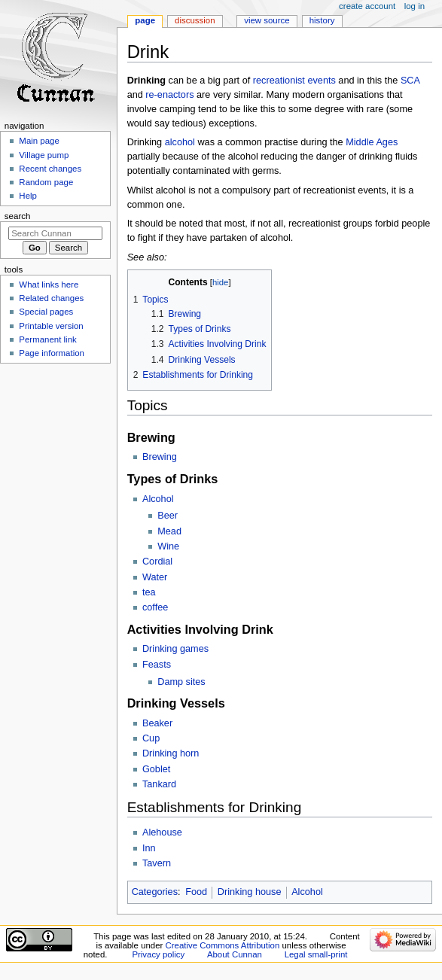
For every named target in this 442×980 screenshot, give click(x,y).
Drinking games (175, 649)
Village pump (44, 155)
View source (267, 20)
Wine (168, 546)
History (322, 20)
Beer (168, 516)
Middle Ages (372, 142)
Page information (52, 353)
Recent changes (50, 169)
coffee (155, 607)
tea (149, 592)
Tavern (157, 863)
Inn (149, 848)
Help (28, 196)
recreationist (279, 81)
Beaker (157, 723)
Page (145, 20)
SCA (410, 81)
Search (18, 216)
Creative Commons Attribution (223, 945)
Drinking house (250, 892)
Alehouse (162, 832)
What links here (49, 285)
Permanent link (47, 339)
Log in (415, 6)
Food (196, 892)
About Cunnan (235, 954)
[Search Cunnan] (55, 233)
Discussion (195, 20)
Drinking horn (171, 753)
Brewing (160, 457)
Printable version (51, 326)
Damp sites (181, 682)
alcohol (180, 142)
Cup (151, 738)
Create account (367, 6)
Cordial (157, 562)
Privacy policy (158, 954)
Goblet (156, 769)
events (321, 81)
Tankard (159, 784)
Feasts (157, 665)
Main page (39, 141)
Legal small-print (316, 954)
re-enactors (169, 95)
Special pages (46, 312)
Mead (169, 531)
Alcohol (158, 499)
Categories (155, 892)
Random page (46, 182)
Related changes (51, 298)
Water (155, 577)
